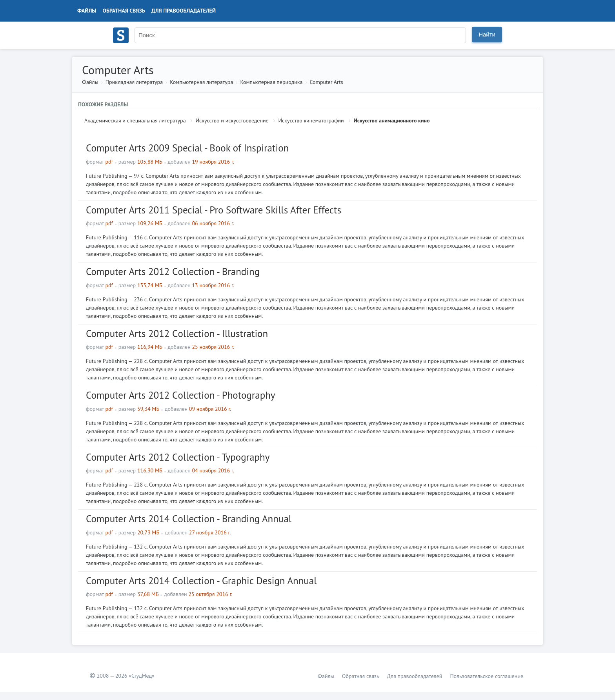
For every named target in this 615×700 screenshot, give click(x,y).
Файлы (87, 11)
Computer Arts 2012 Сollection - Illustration (177, 334)
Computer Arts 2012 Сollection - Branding (173, 272)
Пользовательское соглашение (487, 676)
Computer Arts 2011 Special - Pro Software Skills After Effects (214, 210)
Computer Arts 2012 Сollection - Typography (178, 457)
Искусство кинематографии (311, 120)
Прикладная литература (134, 82)
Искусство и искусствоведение (232, 120)
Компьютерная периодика (271, 82)
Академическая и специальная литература (135, 120)
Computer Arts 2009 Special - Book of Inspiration (187, 148)
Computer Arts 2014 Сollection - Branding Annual (189, 519)
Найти (487, 34)
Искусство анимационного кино (392, 120)
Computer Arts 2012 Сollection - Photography (181, 395)
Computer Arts (327, 82)
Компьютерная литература (201, 82)
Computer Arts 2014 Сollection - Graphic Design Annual (201, 581)
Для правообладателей (184, 11)
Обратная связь (124, 11)
